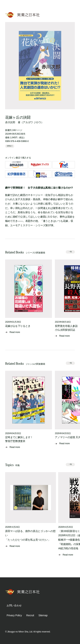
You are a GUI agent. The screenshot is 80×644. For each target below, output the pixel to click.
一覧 (70, 252)
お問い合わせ (14, 605)
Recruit (30, 615)
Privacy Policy (14, 615)
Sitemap (43, 615)
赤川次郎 (10, 122)
